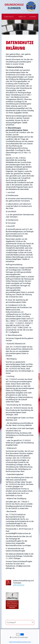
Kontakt (20, 633)
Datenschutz (21, 635)
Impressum (28, 633)
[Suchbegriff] (20, 622)
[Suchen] (33, 622)
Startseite (9, 17)
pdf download (19, 585)
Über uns (23, 17)
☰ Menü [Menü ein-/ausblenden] (33, 17)
